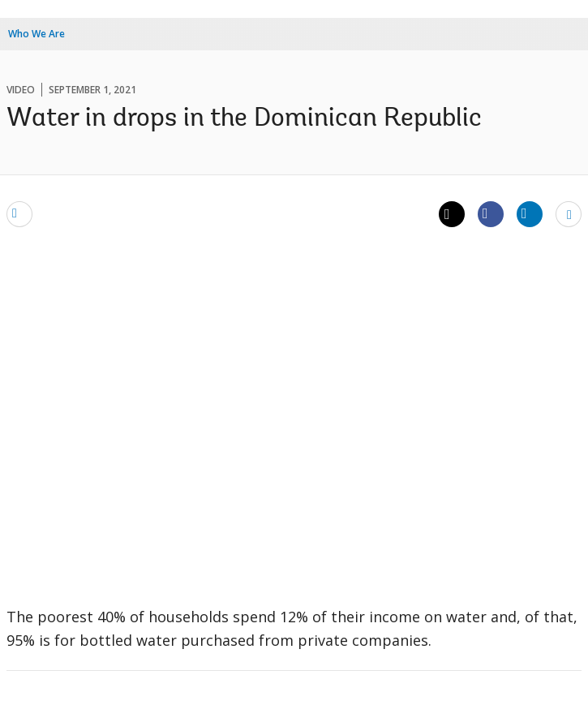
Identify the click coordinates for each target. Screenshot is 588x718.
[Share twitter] (452, 214)
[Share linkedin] (530, 213)
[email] (19, 213)
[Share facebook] (491, 213)
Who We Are (36, 34)
